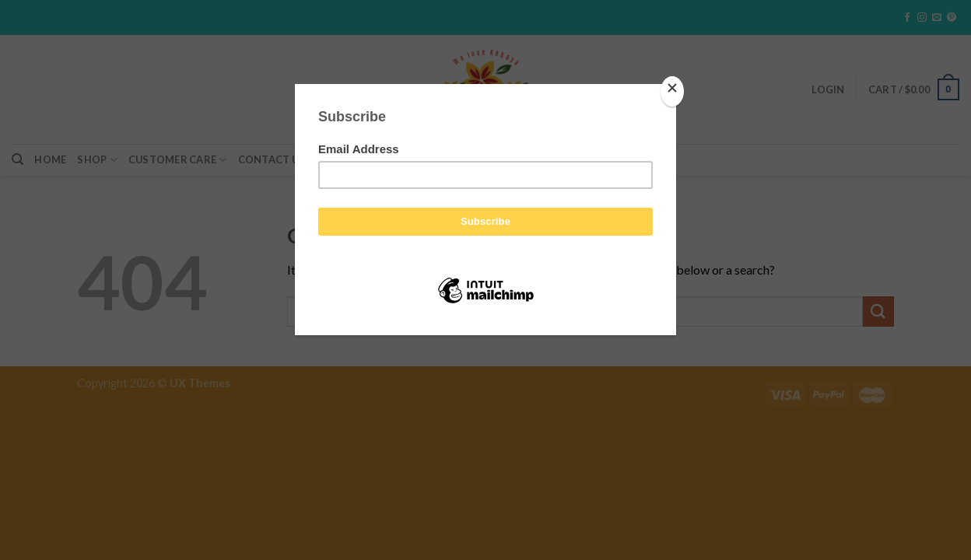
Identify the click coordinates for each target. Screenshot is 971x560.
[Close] (672, 91)
